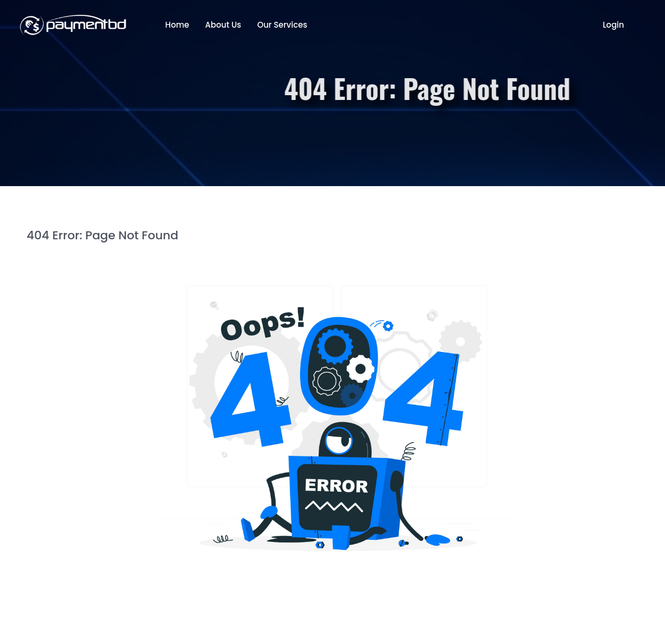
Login (613, 25)
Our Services (282, 25)
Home (177, 25)
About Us (223, 25)
